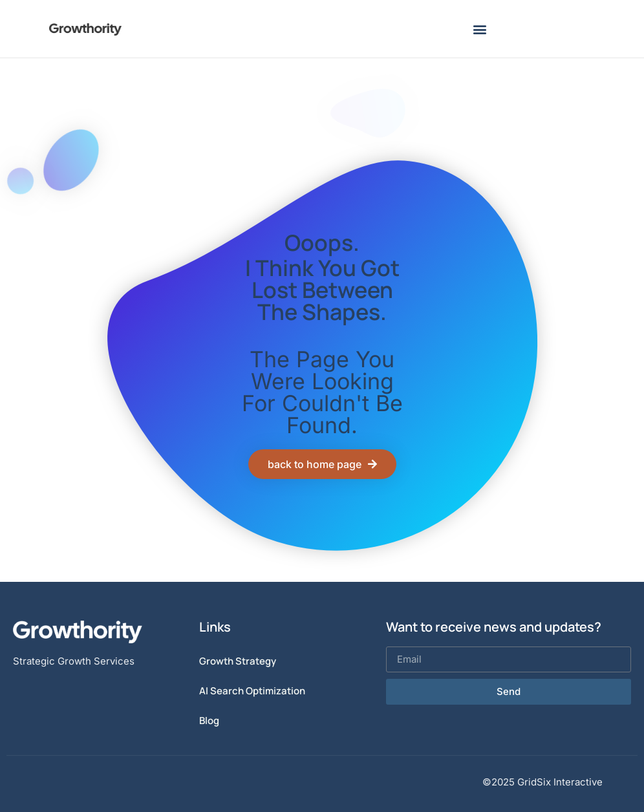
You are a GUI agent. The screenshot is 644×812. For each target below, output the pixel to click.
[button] (480, 29)
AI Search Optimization (252, 691)
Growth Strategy (238, 661)
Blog (209, 721)
